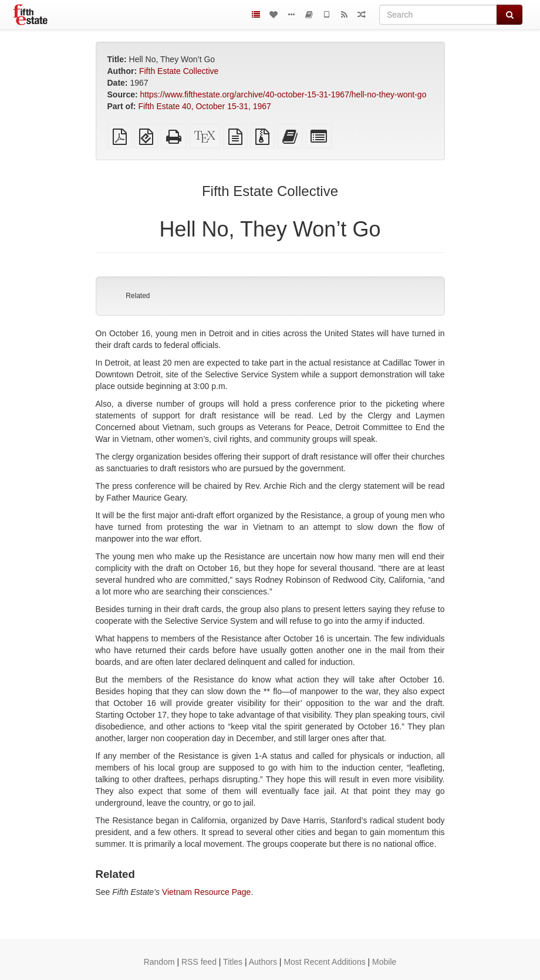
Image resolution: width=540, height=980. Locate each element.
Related (138, 296)
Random (159, 962)
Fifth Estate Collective (179, 71)
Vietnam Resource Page (207, 892)
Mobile (384, 962)
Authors (263, 962)
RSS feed (199, 962)
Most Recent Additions (324, 962)
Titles (233, 962)
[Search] (438, 15)
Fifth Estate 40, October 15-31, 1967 (204, 106)
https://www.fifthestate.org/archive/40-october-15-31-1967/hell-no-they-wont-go (283, 94)
